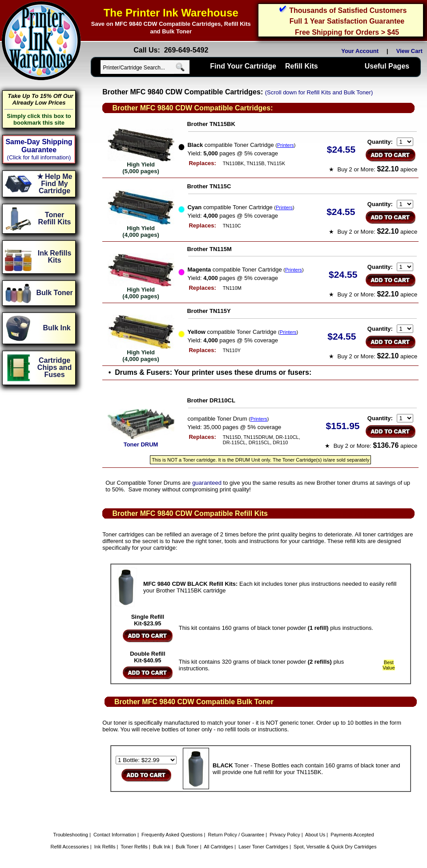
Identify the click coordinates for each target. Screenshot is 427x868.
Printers (286, 145)
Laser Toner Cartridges (263, 847)
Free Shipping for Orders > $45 (347, 32)
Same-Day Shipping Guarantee (39, 146)
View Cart (411, 51)
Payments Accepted (352, 835)
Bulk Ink (162, 847)
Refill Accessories (70, 847)
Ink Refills (105, 847)
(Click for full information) (39, 157)
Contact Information (115, 835)
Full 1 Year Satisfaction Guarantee (347, 21)
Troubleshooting (70, 835)
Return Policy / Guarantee (236, 835)
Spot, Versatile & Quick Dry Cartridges (335, 847)
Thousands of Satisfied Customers (348, 10)
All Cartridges (218, 847)
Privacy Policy (285, 835)
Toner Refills (134, 847)
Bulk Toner (187, 847)
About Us (315, 835)
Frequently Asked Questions (172, 835)
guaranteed (207, 483)
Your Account (360, 51)
